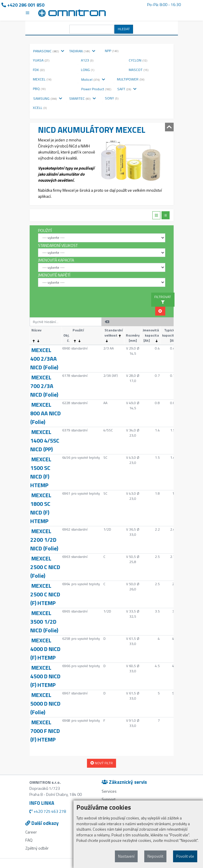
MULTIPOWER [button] (131, 79)
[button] (160, 311)
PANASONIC (49, 51)
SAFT (127, 89)
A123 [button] (87, 60)
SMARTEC (82, 98)
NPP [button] (112, 51)
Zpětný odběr (37, 848)
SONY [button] (112, 98)
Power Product (99, 89)
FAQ (29, 840)
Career (31, 832)
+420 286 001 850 (23, 5)
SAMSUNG (48, 98)
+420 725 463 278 (48, 811)
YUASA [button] (41, 60)
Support (109, 799)
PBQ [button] (39, 89)
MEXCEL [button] (42, 79)
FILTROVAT (163, 299)
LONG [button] (88, 70)
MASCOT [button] (139, 70)
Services (109, 791)
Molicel (93, 79)
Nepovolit (155, 856)
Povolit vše (185, 856)
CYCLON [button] (138, 60)
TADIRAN (82, 51)
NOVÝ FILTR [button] (102, 763)
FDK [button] (39, 70)
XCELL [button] (40, 108)
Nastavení (126, 856)
